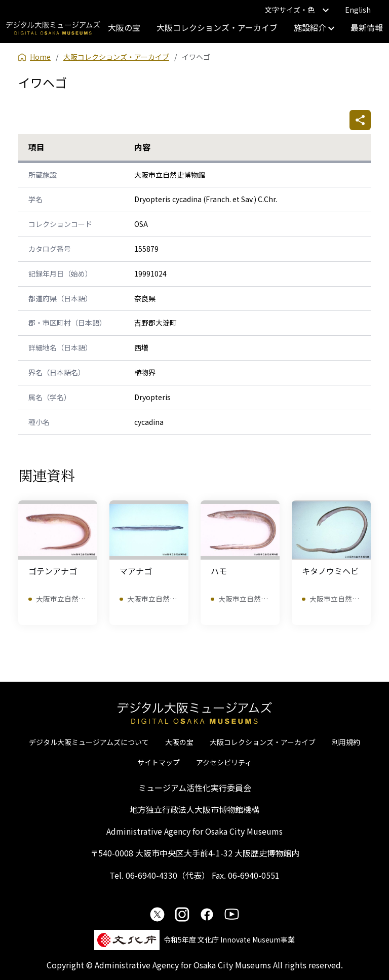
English (358, 10)
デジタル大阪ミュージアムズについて (89, 742)
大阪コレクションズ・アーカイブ (217, 27)
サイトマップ (159, 762)
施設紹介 (314, 27)
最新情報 (367, 27)
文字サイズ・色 (297, 10)
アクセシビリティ (224, 762)
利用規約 (346, 742)
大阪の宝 (124, 27)
